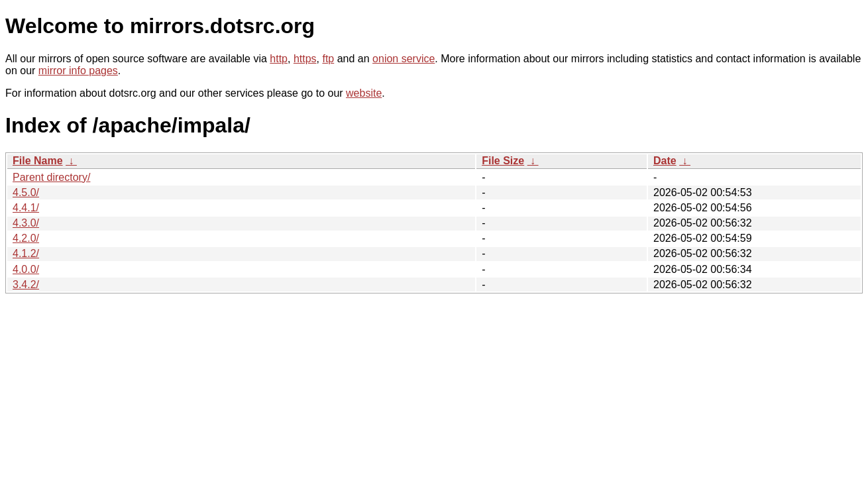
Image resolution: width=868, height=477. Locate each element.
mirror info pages (78, 71)
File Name (38, 161)
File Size (503, 161)
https (305, 59)
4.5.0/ (26, 192)
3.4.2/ (26, 285)
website (364, 93)
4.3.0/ (26, 223)
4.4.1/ (26, 208)
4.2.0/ (26, 238)
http (279, 59)
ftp (328, 59)
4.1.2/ (26, 253)
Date (665, 161)
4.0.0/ (26, 269)
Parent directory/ (51, 177)
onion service (404, 59)
